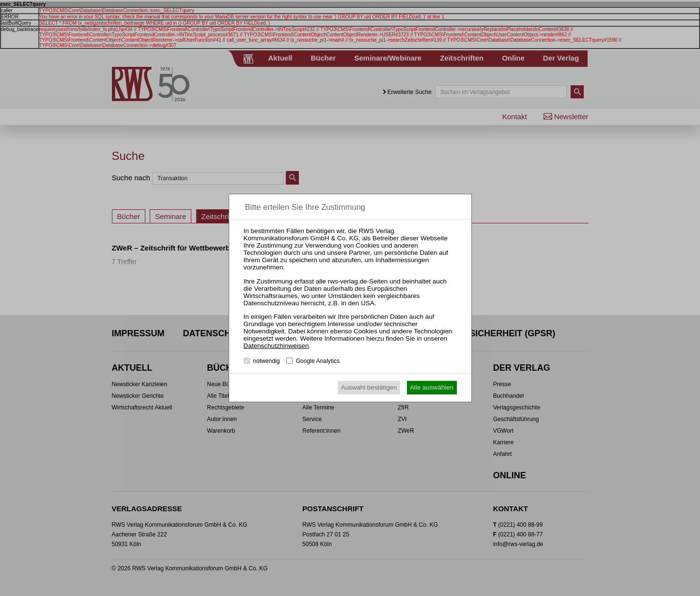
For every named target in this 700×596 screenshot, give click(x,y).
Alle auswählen (432, 387)
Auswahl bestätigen (369, 387)
